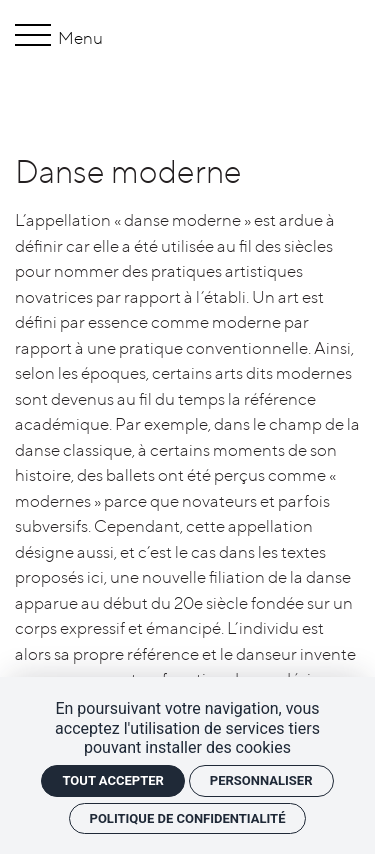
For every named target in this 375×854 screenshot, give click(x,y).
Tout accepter (112, 780)
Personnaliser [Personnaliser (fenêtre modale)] (261, 780)
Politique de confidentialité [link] (188, 818)
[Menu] (36, 38)
